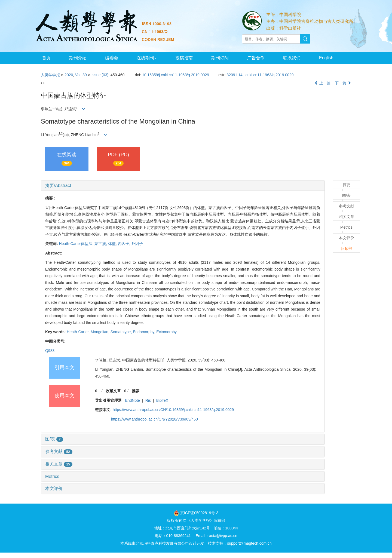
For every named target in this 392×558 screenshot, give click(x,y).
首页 (46, 58)
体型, (113, 244)
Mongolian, (100, 332)
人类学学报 (50, 75)
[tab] (183, 186)
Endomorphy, (145, 332)
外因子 (137, 244)
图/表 (54, 439)
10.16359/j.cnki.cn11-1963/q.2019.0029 (176, 75)
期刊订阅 (220, 58)
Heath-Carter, (79, 332)
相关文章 (59, 464)
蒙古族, (101, 244)
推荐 (136, 391)
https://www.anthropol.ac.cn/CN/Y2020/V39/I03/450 (154, 419)
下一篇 (343, 83)
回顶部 (347, 249)
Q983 (50, 351)
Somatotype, (122, 332)
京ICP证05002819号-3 (199, 513)
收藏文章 (113, 391)
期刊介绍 (78, 58)
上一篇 (323, 83)
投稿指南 (184, 58)
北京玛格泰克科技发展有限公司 (162, 543)
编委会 (112, 58)
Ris (148, 400)
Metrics (52, 476)
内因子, (125, 244)
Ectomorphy (166, 332)
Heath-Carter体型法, (77, 244)
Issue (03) (100, 75)
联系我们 (292, 58)
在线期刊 (147, 58)
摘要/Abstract (58, 186)
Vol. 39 (81, 75)
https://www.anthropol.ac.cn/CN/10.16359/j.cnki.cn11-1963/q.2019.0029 (173, 410)
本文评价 (54, 488)
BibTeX (162, 400)
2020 (69, 75)
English (326, 58)
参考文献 (59, 451)
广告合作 (256, 58)
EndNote (132, 400)
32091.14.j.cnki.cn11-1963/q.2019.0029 (260, 75)
